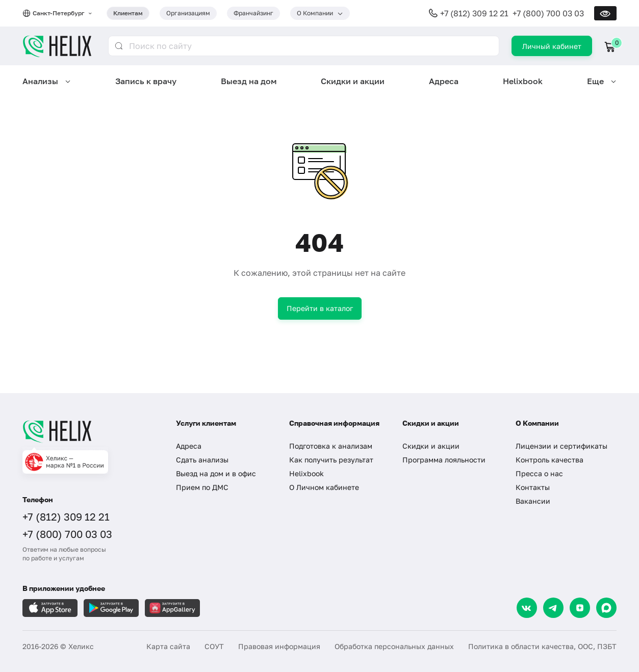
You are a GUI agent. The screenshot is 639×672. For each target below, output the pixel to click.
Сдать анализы (202, 460)
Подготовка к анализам (331, 446)
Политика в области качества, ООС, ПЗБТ (542, 646)
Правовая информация (279, 646)
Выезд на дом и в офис (216, 473)
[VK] (527, 608)
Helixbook (523, 81)
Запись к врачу (146, 81)
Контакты (533, 487)
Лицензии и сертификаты (561, 446)
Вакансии (533, 501)
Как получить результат (331, 460)
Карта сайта (168, 646)
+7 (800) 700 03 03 (548, 13)
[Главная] (89, 431)
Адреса (444, 81)
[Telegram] (553, 608)
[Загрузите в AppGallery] (172, 608)
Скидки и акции (353, 81)
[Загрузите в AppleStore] (50, 608)
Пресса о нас (539, 473)
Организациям (188, 13)
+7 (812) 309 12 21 (474, 13)
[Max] (606, 608)
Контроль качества (549, 460)
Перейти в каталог (320, 308)
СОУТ (214, 646)
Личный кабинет (552, 46)
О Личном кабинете (324, 487)
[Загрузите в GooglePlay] (111, 608)
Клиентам (128, 13)
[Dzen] (580, 608)
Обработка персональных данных (394, 646)
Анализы (40, 81)
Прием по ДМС (202, 487)
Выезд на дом (249, 81)
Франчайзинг (253, 13)
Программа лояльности (444, 460)
